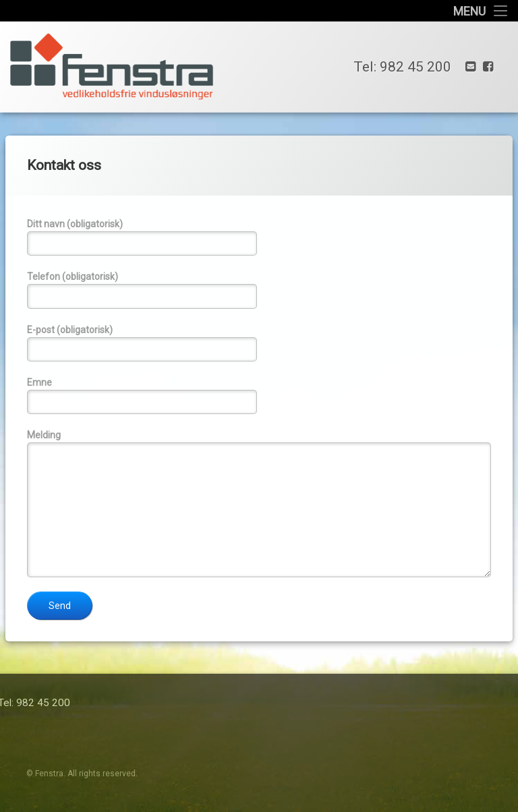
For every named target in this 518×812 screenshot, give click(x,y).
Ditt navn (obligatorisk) (259, 237)
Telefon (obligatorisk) (259, 290)
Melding (259, 503)
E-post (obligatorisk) (259, 343)
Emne (259, 396)
